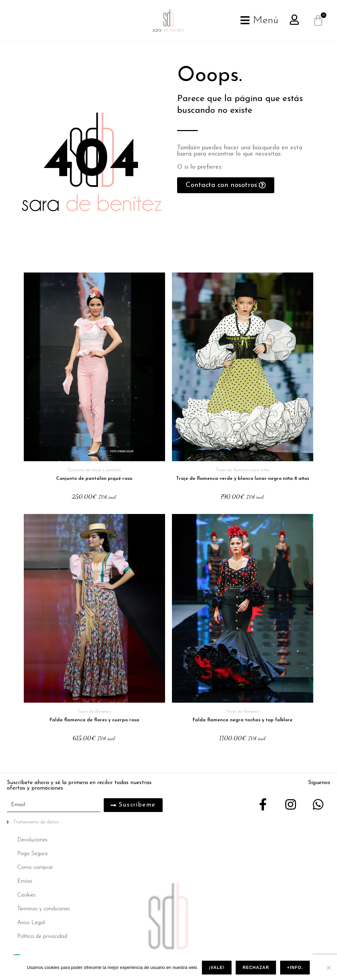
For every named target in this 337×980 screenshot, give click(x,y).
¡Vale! (217, 968)
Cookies (26, 895)
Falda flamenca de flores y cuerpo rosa (94, 720)
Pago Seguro (33, 854)
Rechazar (256, 968)
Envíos (25, 881)
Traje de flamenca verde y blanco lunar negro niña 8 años (243, 479)
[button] (86, 822)
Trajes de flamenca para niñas (243, 470)
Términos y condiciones (44, 909)
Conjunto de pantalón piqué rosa (94, 479)
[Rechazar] (328, 968)
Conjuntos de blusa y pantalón (94, 470)
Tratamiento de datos (36, 822)
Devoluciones (32, 840)
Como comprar (35, 868)
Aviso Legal (31, 923)
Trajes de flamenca (94, 712)
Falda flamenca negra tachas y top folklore (243, 720)
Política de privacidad (42, 937)
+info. (295, 968)
